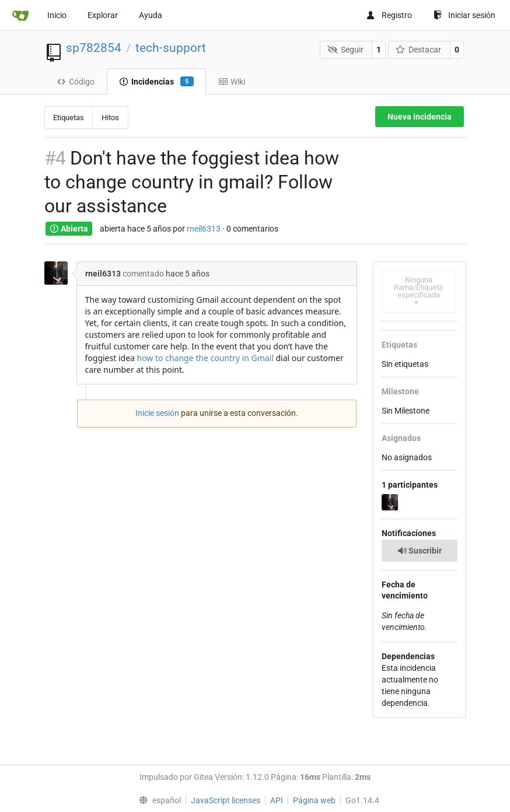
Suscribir (420, 551)
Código (76, 82)
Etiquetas (69, 118)
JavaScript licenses (226, 800)
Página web (314, 800)
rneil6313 (204, 229)
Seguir (345, 50)
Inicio (57, 15)
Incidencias (156, 82)
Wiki (232, 82)
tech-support (171, 48)
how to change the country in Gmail (205, 358)
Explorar (103, 15)
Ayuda (151, 15)
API (277, 800)
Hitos (110, 118)
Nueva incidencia (420, 117)
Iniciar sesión (464, 15)
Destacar (419, 50)
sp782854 (94, 48)
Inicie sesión (157, 413)
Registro (389, 15)
